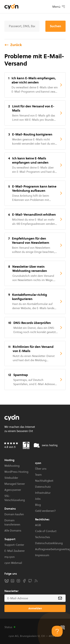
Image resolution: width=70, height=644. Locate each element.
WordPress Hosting (16, 472)
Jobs (38, 499)
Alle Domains (13, 531)
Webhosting (12, 466)
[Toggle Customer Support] (57, 631)
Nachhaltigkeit (44, 481)
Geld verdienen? (45, 511)
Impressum (42, 555)
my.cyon (10, 557)
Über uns (41, 469)
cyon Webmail (13, 563)
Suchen (55, 26)
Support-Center (14, 545)
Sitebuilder (11, 478)
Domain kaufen (14, 514)
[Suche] (22, 26)
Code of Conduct (46, 531)
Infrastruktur (43, 493)
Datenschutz (43, 487)
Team (38, 475)
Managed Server (15, 484)
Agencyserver (13, 490)
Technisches (43, 537)
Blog (38, 505)
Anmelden (35, 608)
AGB (38, 525)
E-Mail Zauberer (15, 551)
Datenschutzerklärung (49, 543)
